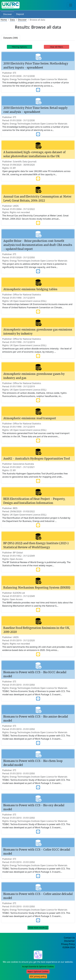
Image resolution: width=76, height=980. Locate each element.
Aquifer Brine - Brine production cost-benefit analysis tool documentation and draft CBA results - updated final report (38, 245)
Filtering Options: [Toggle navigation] (20, 47)
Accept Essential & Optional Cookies (38, 966)
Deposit (20, 14)
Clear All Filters (56, 47)
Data (12, 20)
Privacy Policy (68, 944)
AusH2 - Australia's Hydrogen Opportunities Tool (37, 459)
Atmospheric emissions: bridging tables (30, 289)
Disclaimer (69, 941)
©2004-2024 (69, 947)
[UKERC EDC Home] (11, 5)
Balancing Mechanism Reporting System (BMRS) (37, 588)
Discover (8, 14)
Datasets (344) (11, 38)
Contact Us (69, 938)
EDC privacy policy (38, 976)
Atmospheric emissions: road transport (30, 418)
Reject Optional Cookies (38, 971)
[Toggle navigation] (71, 5)
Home (4, 20)
